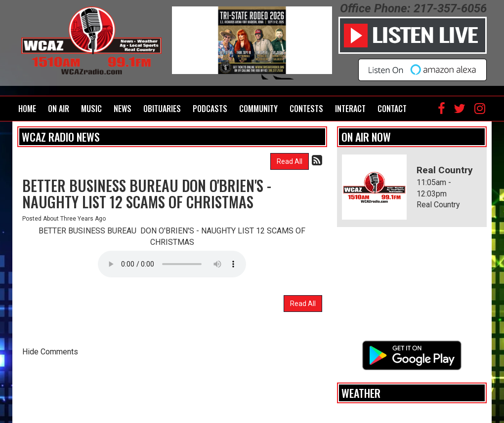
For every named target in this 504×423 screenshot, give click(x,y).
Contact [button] (392, 109)
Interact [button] (350, 109)
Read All (290, 161)
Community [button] (258, 109)
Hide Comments (50, 352)
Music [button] (91, 109)
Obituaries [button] (162, 109)
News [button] (123, 109)
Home (27, 109)
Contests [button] (306, 109)
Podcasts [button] (210, 109)
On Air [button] (59, 109)
